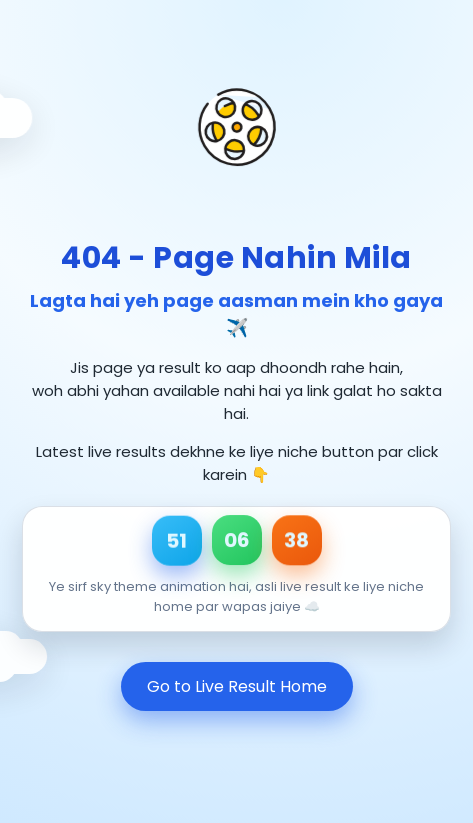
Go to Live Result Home (237, 686)
